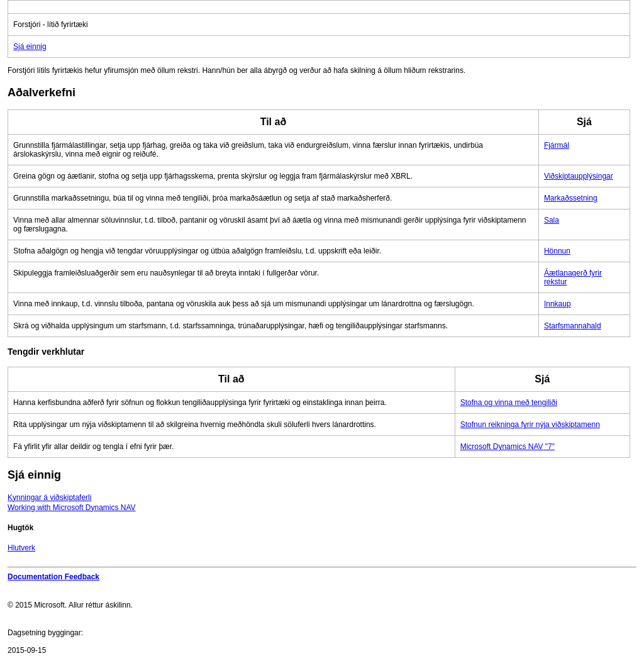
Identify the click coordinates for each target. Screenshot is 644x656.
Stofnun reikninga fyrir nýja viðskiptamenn (530, 425)
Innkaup (558, 304)
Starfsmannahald (573, 326)
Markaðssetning (571, 198)
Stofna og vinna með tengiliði (509, 403)
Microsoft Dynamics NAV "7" (508, 447)
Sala (552, 220)
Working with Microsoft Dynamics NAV (72, 508)
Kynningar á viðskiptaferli (49, 498)
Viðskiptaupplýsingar (579, 176)
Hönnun (557, 251)
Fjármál (557, 145)
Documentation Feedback (53, 577)
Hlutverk (21, 548)
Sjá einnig (30, 47)
